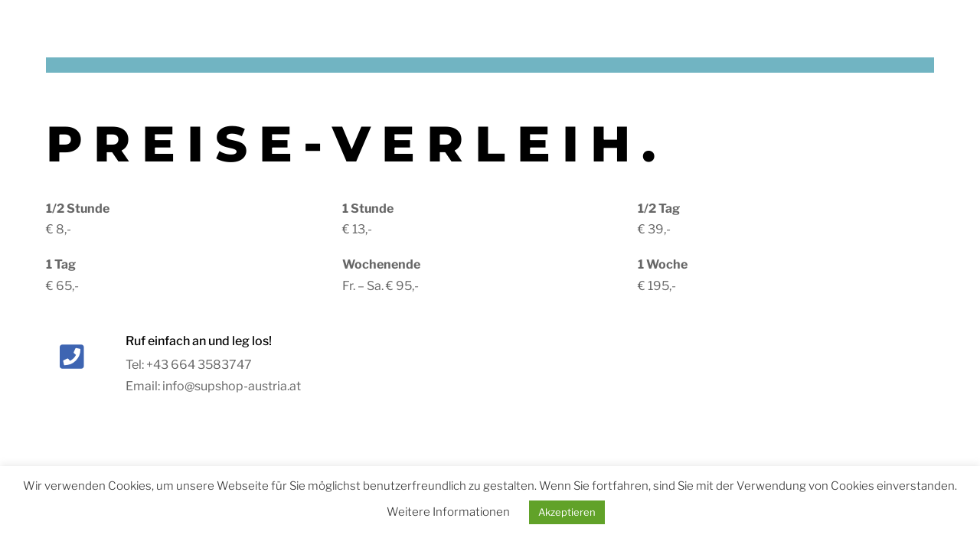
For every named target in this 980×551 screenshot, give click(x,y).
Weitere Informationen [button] (448, 512)
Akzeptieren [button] (567, 512)
